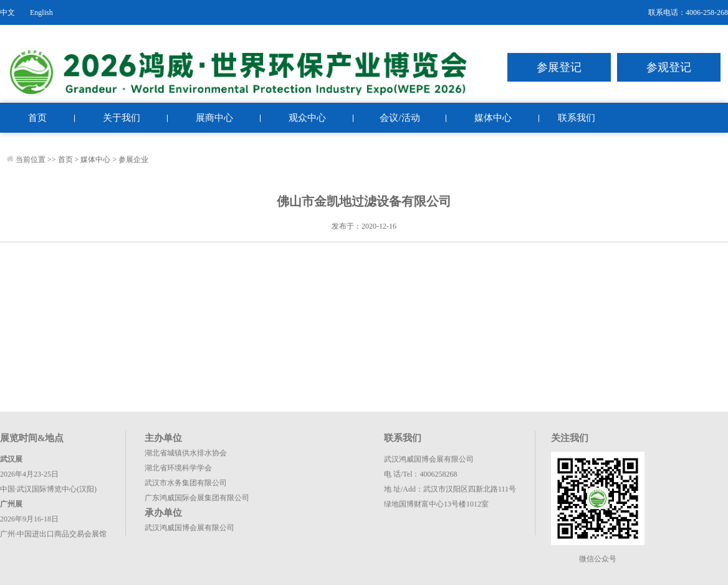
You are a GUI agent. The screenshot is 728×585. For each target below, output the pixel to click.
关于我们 (122, 118)
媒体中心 (493, 118)
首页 (37, 118)
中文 (7, 12)
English (41, 12)
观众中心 (307, 118)
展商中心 (214, 118)
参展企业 (133, 159)
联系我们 (577, 118)
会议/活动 (400, 118)
